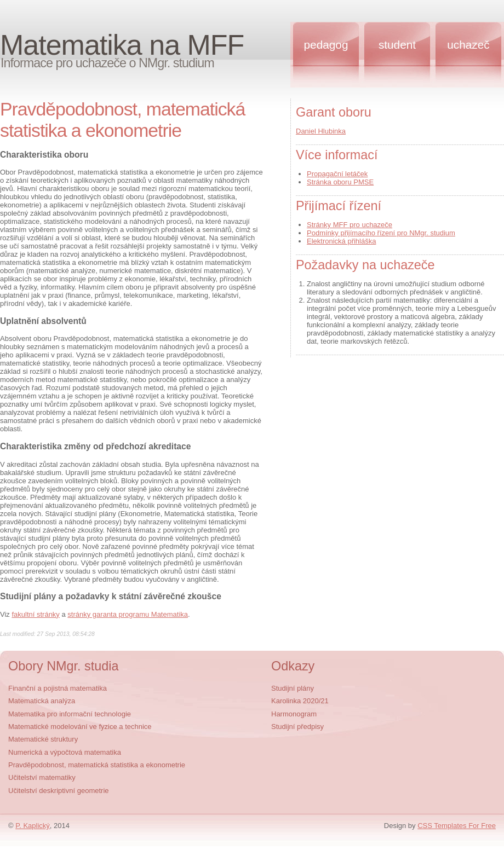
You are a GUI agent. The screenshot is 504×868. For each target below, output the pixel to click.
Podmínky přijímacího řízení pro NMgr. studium (381, 233)
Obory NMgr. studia (64, 666)
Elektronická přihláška (341, 241)
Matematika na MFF (122, 45)
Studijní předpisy (297, 727)
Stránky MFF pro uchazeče (350, 225)
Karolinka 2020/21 (300, 701)
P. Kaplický (33, 826)
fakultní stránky (35, 614)
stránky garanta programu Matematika (128, 614)
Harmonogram (294, 714)
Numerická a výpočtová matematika (65, 752)
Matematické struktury (43, 739)
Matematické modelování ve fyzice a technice (80, 727)
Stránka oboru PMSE (340, 182)
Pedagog (326, 45)
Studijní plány (293, 688)
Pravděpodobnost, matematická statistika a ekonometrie (97, 765)
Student (397, 45)
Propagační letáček (337, 174)
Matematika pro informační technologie (70, 714)
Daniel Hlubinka (321, 131)
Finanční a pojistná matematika (58, 688)
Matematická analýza (42, 701)
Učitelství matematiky (42, 777)
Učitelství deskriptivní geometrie (59, 791)
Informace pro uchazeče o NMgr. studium (107, 63)
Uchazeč (468, 45)
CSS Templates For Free (457, 826)
